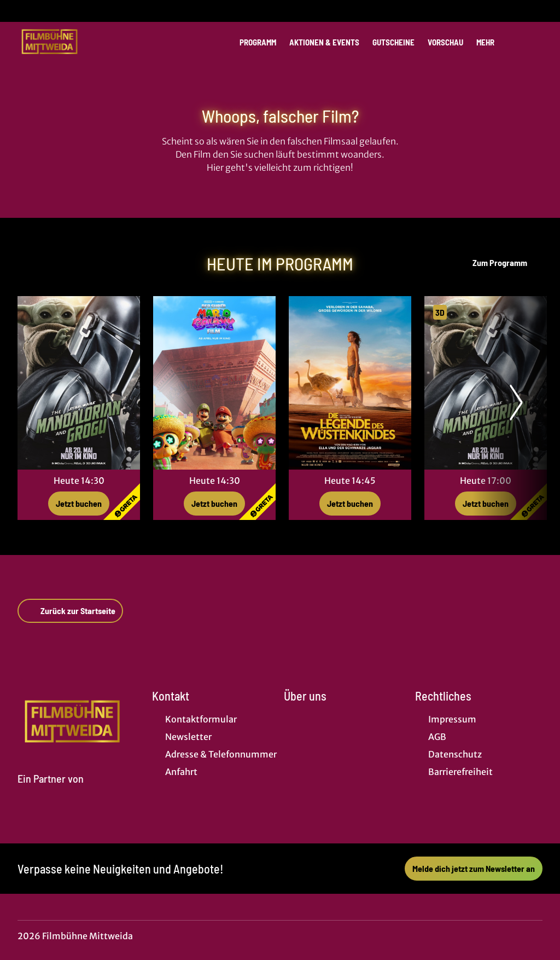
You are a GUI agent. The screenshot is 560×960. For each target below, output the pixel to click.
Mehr (492, 42)
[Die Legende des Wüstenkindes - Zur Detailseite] (350, 383)
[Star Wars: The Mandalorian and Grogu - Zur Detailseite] (79, 383)
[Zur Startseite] (94, 42)
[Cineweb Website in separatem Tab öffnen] (51, 791)
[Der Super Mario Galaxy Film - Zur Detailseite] (214, 383)
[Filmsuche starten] (532, 42)
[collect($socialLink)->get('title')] (20, 11)
